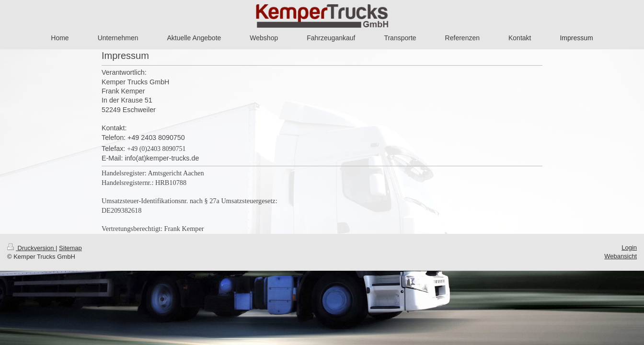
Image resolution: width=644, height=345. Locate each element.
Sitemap (70, 248)
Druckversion (31, 248)
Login (629, 247)
